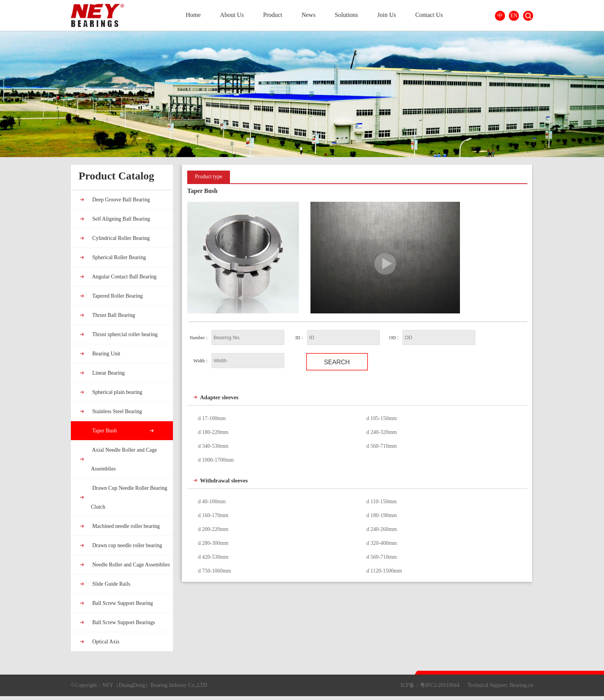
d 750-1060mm (215, 571)
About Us (232, 15)
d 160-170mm (213, 515)
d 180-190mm (382, 515)
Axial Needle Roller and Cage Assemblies (124, 459)
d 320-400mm (382, 543)
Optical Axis (105, 642)
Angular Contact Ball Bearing (124, 277)
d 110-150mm (381, 502)
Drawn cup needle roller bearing (127, 545)
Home (193, 15)
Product (273, 15)
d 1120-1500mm (384, 571)
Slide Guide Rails (111, 584)
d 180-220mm (213, 432)
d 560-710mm (382, 446)
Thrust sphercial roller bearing (124, 334)
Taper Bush (104, 431)
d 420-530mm (213, 557)
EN (514, 16)
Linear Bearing (108, 373)
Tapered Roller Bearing (117, 296)
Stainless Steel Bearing (117, 411)
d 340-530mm (213, 446)
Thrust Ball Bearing (113, 315)
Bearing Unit (106, 354)
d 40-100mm (212, 502)
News (309, 15)
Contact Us (429, 15)
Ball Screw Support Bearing (122, 603)
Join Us (387, 15)
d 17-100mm (212, 418)
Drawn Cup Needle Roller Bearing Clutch (129, 497)
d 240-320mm (382, 432)
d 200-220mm (213, 529)
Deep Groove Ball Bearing (120, 200)
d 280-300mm (213, 543)
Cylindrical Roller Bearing (120, 238)
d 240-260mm (382, 529)
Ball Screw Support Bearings (123, 622)
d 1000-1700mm (216, 460)
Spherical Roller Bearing (118, 257)
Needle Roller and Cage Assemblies (130, 565)
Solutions (346, 15)
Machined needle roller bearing (125, 526)
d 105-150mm (382, 418)
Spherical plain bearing (117, 392)
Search (528, 16)
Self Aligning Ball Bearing (120, 219)
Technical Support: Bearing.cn (500, 685)
